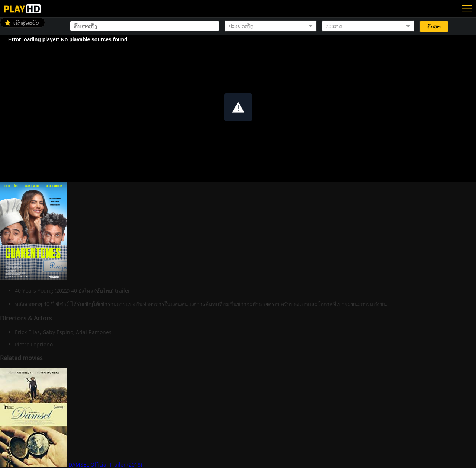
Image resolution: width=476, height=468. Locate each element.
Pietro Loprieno (34, 344)
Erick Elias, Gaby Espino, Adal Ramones (63, 332)
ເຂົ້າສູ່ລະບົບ (26, 22)
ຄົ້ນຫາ (434, 27)
